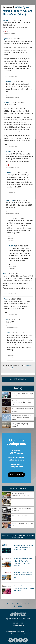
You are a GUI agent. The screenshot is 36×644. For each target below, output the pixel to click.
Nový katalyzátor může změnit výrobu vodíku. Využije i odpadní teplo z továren (23, 417)
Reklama (18, 606)
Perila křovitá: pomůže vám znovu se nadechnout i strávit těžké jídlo (24, 588)
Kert (5, 274)
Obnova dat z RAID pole (9, 535)
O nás (28, 604)
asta (9, 333)
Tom (9, 218)
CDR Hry (18, 388)
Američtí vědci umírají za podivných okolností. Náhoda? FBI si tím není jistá (22, 402)
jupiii (6, 39)
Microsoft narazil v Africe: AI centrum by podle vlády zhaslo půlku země (23, 547)
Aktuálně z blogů (18, 488)
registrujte (10, 368)
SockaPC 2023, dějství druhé (20, 501)
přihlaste (29, 366)
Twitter (20, 604)
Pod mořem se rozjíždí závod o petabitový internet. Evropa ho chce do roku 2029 (23, 425)
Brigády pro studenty (18, 537)
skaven (6, 20)
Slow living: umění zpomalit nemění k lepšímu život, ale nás (23, 575)
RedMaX (7, 102)
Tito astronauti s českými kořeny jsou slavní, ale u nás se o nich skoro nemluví (22, 410)
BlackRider (10, 200)
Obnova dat (21, 535)
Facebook (10, 604)
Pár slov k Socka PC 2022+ (20, 516)
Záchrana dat (30, 535)
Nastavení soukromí (18, 625)
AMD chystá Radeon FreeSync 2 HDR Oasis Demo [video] (17, 11)
